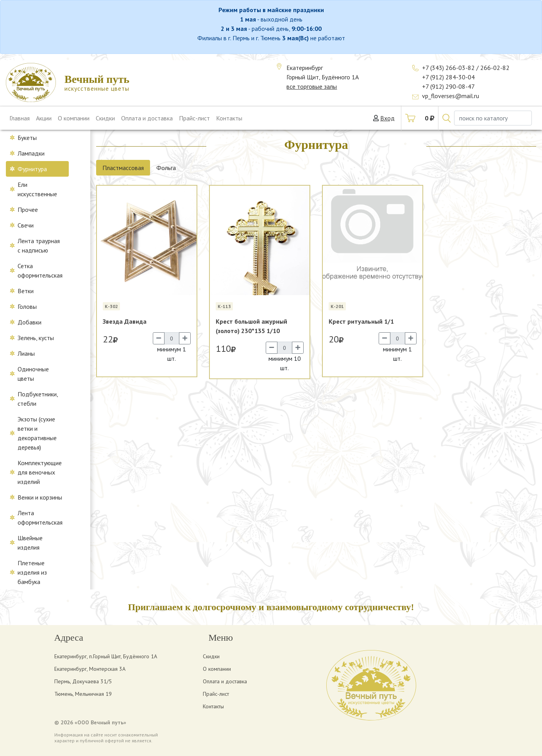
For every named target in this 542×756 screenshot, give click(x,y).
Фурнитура (32, 169)
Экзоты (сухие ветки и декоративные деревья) (37, 433)
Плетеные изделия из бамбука (32, 572)
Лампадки (31, 153)
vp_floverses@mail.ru (451, 96)
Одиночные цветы (33, 374)
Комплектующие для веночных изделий (40, 472)
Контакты (229, 118)
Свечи (26, 225)
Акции (44, 118)
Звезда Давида (125, 321)
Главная (20, 118)
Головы (27, 306)
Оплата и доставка (147, 118)
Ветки (26, 291)
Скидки (105, 118)
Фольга (166, 168)
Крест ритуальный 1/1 (361, 321)
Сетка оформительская (40, 271)
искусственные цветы (97, 83)
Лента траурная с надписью (39, 245)
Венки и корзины (40, 497)
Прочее (28, 210)
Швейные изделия (30, 543)
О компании (74, 118)
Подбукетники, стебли (38, 399)
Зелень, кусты (36, 338)
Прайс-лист (194, 118)
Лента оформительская (40, 518)
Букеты (27, 138)
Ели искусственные (37, 189)
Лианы (26, 353)
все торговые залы (312, 86)
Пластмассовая (123, 168)
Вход (387, 118)
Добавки (30, 322)
